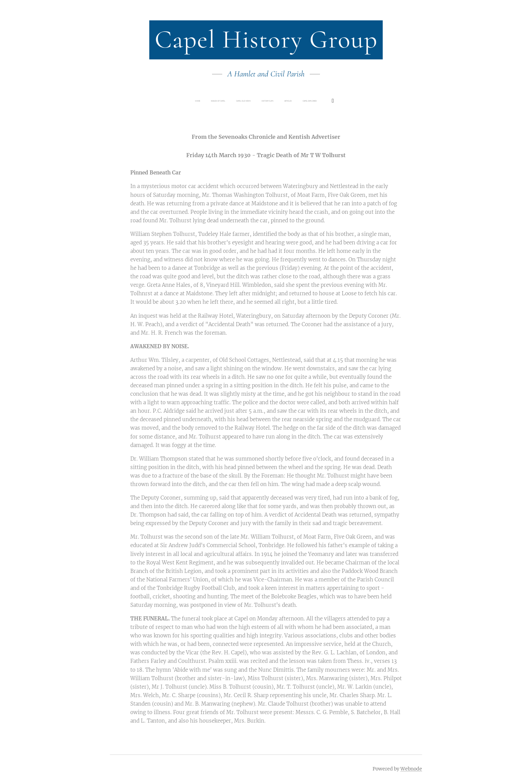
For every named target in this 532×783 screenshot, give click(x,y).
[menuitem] (220, 101)
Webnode (411, 769)
